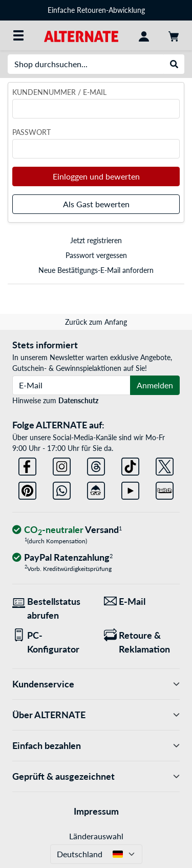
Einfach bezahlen (96, 746)
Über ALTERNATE (96, 715)
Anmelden (155, 385)
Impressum (96, 811)
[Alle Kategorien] (18, 35)
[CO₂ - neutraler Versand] (67, 530)
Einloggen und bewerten (96, 176)
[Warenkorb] (174, 35)
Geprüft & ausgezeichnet (96, 776)
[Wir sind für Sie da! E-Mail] (142, 601)
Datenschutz (78, 400)
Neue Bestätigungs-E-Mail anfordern (96, 270)
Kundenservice (96, 684)
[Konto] (144, 35)
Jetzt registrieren (96, 240)
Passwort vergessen (96, 255)
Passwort (31, 132)
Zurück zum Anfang (96, 322)
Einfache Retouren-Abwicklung (96, 10)
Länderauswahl (96, 836)
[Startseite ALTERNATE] (81, 35)
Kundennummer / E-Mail (59, 92)
